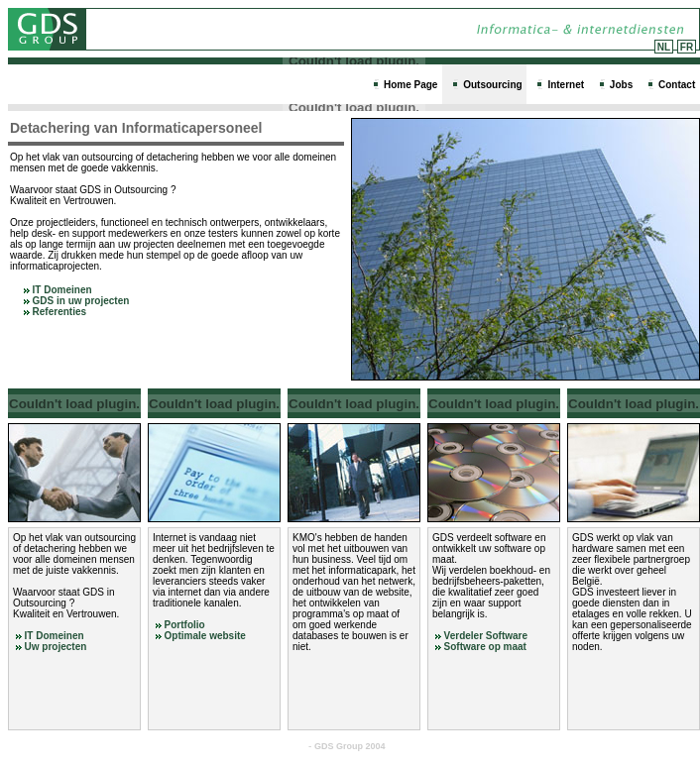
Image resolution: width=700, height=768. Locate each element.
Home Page (410, 85)
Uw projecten (56, 647)
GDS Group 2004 (350, 746)
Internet (566, 85)
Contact (677, 85)
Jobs (621, 85)
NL (664, 47)
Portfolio (185, 625)
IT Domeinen (58, 290)
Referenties (55, 312)
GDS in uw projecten (77, 301)
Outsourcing (492, 85)
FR (687, 47)
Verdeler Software (486, 636)
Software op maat (485, 647)
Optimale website (205, 636)
